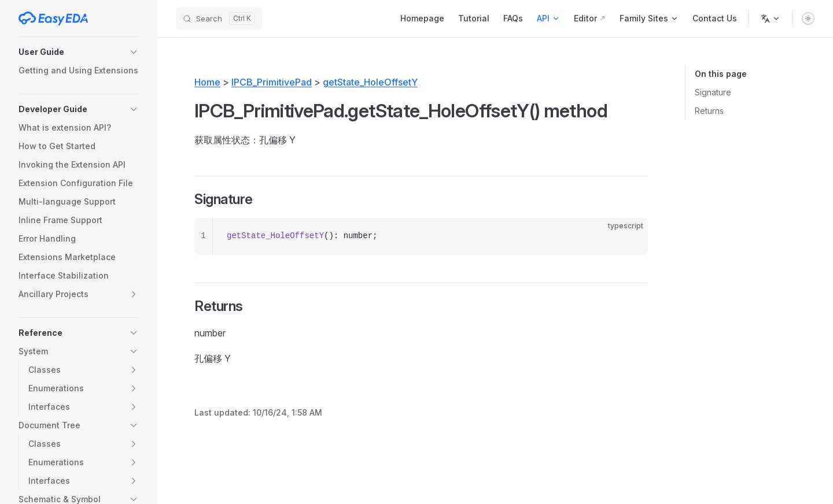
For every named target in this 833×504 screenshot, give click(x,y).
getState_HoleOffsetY (370, 82)
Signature (713, 92)
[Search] (219, 18)
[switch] (808, 18)
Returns (709, 111)
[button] (79, 52)
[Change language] (771, 18)
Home (207, 82)
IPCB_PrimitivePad (272, 82)
